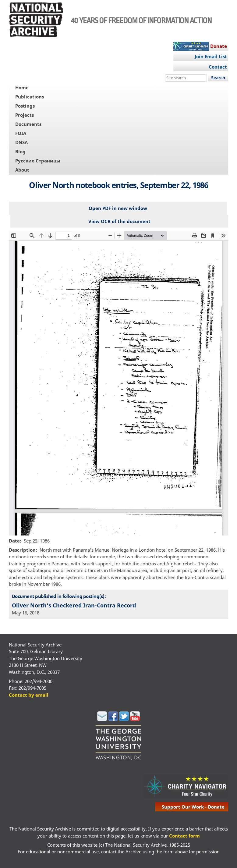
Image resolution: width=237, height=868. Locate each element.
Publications (30, 97)
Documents (28, 124)
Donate (219, 46)
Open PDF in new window (118, 208)
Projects (25, 115)
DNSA (21, 142)
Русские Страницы (38, 161)
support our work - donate (193, 807)
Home (22, 87)
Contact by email (29, 695)
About (22, 170)
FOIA (21, 133)
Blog (20, 151)
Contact (218, 67)
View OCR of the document (119, 221)
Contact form (184, 836)
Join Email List (211, 56)
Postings (25, 106)
